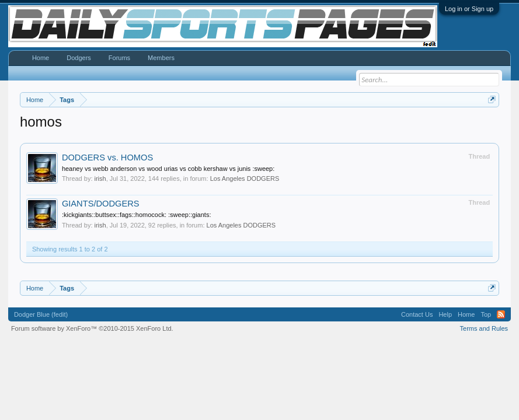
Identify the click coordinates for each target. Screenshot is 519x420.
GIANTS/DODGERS (101, 204)
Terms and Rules (484, 328)
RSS (501, 314)
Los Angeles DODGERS (245, 178)
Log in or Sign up (469, 9)
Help (445, 314)
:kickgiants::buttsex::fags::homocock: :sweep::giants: (137, 215)
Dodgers (79, 58)
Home (41, 58)
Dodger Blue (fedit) (41, 314)
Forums (119, 58)
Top (486, 314)
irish (100, 178)
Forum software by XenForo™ (92, 328)
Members (161, 58)
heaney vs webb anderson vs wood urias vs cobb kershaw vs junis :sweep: (168, 169)
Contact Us (417, 314)
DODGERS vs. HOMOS (107, 157)
